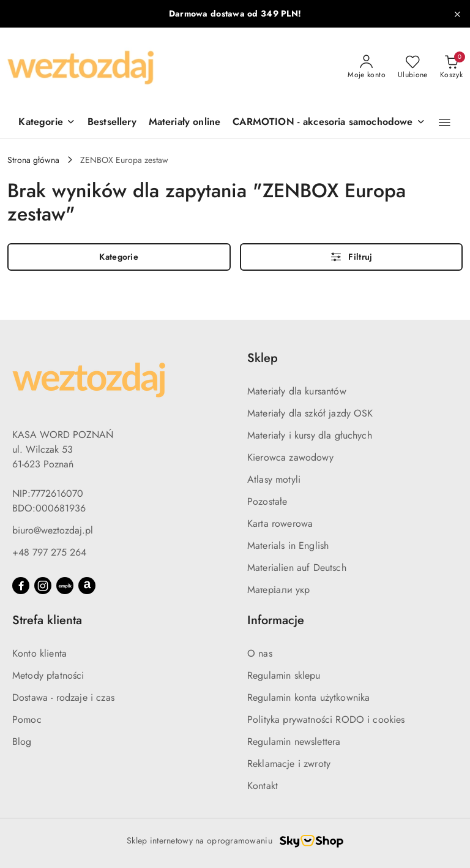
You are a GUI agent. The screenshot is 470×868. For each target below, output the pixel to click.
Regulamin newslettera (294, 742)
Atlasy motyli (274, 479)
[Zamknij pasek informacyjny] (457, 14)
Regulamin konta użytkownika (308, 697)
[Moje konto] (367, 67)
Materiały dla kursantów (297, 391)
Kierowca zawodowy (290, 457)
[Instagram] (43, 586)
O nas (260, 653)
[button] (445, 123)
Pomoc (27, 719)
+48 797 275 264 (49, 552)
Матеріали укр (279, 590)
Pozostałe (267, 501)
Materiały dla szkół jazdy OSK (310, 413)
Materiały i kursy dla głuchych (310, 435)
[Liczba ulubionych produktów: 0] (413, 67)
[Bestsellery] (112, 123)
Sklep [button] (263, 358)
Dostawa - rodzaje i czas (63, 697)
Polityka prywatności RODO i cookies (326, 719)
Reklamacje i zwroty (289, 764)
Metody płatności (48, 675)
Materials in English (288, 545)
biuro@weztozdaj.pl (53, 530)
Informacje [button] (276, 620)
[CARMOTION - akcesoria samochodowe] (329, 123)
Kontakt (263, 786)
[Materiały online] (185, 123)
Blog (22, 742)
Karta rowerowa (280, 523)
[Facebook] (21, 586)
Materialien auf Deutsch (297, 568)
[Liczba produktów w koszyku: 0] (451, 67)
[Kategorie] (47, 123)
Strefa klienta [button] (47, 620)
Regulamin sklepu (284, 675)
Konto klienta (39, 653)
